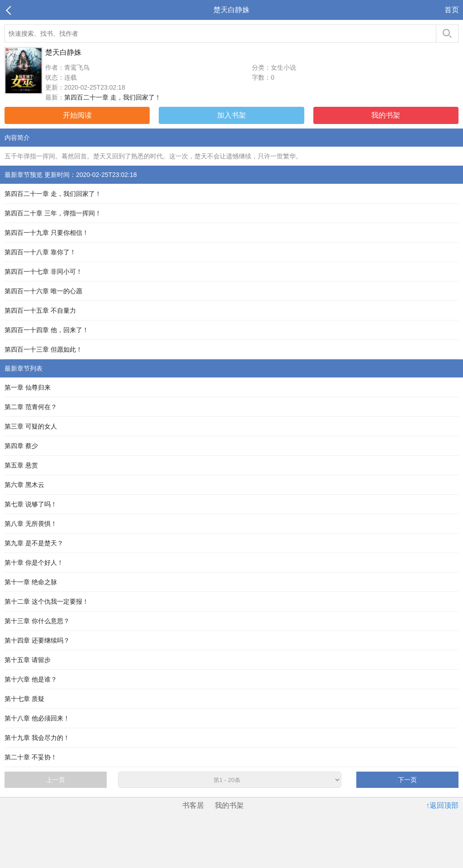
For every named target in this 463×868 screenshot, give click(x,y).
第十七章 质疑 (24, 699)
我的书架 (386, 115)
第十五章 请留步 (28, 660)
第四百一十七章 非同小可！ (43, 272)
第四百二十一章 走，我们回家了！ (113, 97)
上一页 (56, 780)
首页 (452, 10)
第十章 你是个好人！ (34, 563)
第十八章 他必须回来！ (37, 718)
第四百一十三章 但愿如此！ (43, 349)
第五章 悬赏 (21, 465)
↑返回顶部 (442, 805)
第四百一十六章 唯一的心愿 (43, 291)
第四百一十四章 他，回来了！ (47, 330)
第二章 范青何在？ (31, 407)
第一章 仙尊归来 (28, 387)
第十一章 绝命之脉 (31, 582)
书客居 (193, 805)
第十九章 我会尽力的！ (37, 738)
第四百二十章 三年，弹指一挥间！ (53, 213)
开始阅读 (77, 115)
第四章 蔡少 (21, 446)
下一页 (407, 780)
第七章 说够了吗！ (31, 504)
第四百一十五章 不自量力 (40, 310)
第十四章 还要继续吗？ (37, 640)
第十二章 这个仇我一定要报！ (47, 601)
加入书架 (231, 115)
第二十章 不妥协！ (31, 757)
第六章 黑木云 (24, 485)
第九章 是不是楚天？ (34, 543)
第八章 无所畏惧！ (31, 524)
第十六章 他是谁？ (31, 679)
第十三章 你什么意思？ (37, 621)
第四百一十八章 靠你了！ (40, 252)
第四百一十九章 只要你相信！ (47, 233)
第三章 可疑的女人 (31, 426)
